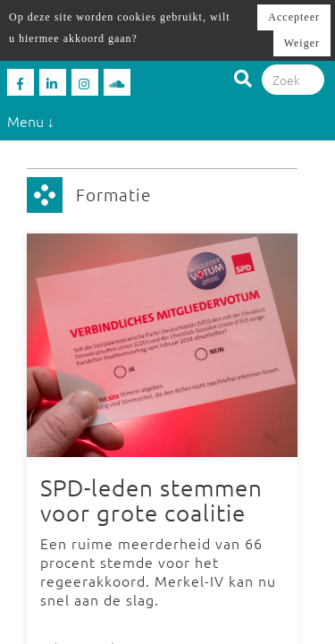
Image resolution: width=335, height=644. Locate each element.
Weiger (302, 43)
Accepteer (294, 17)
